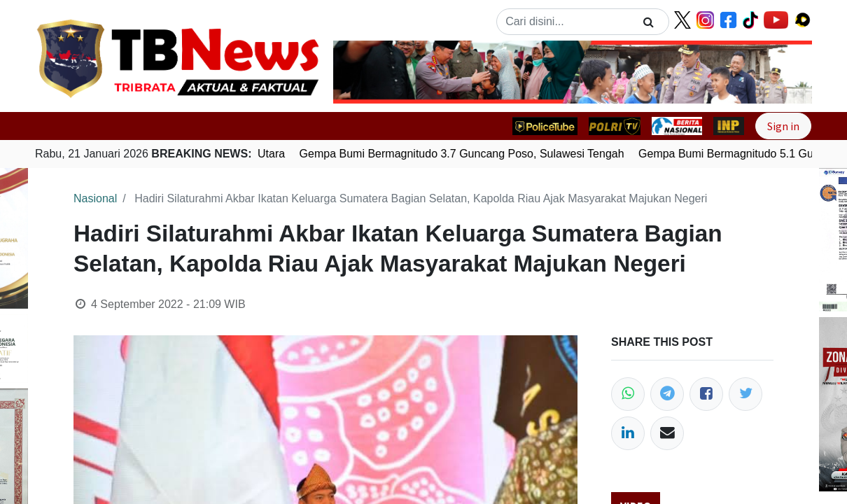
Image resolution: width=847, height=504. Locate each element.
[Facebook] (706, 394)
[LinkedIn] (628, 433)
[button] (369, 72)
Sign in (783, 126)
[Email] (667, 433)
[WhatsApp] (628, 394)
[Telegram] (667, 394)
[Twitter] (745, 394)
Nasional (95, 198)
